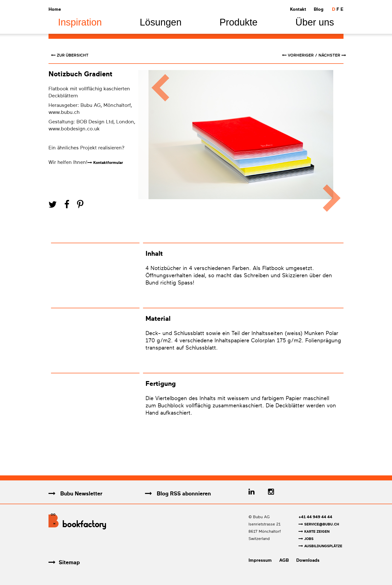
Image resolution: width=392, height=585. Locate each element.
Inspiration (80, 22)
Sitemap (64, 562)
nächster (332, 55)
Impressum (260, 560)
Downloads (308, 560)
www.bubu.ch (64, 112)
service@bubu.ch (319, 524)
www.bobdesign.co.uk (75, 129)
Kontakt (298, 9)
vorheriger (298, 55)
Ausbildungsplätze (320, 546)
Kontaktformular (108, 163)
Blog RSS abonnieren (178, 494)
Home (55, 9)
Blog (319, 9)
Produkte (238, 22)
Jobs (306, 539)
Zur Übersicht (70, 55)
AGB (284, 560)
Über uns (315, 22)
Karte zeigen (314, 532)
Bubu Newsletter (75, 494)
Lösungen (161, 22)
